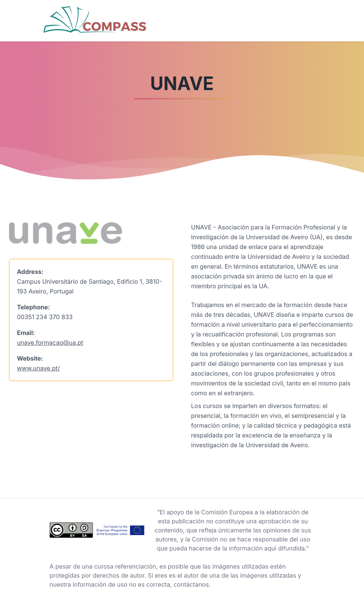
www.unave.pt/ (38, 368)
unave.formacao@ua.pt (50, 343)
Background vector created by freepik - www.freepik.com (82, 593)
